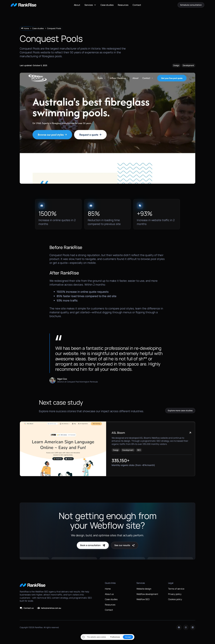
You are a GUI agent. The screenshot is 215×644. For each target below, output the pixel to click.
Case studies (107, 5)
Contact (137, 5)
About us (109, 594)
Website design (144, 589)
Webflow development (147, 594)
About (77, 5)
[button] (90, 5)
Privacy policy (175, 594)
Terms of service (176, 589)
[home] (24, 5)
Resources (123, 5)
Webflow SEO (143, 599)
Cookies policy (175, 599)
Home (108, 589)
